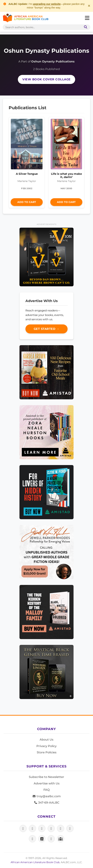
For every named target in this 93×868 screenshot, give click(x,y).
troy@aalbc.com (46, 796)
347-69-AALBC (47, 803)
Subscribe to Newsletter (46, 777)
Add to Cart (27, 202)
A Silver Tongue (27, 174)
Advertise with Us (47, 783)
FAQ (46, 790)
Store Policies (47, 752)
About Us (46, 740)
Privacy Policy (46, 746)
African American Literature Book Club (35, 862)
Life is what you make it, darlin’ (66, 175)
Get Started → (47, 329)
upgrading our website (47, 4)
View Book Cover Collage (46, 79)
